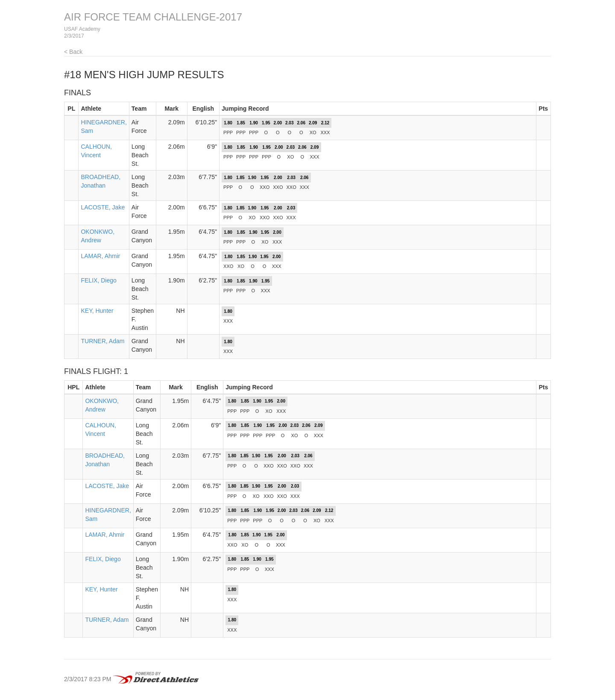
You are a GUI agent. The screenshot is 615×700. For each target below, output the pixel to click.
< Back (73, 52)
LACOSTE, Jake (103, 207)
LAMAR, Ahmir (100, 256)
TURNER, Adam (102, 341)
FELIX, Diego (98, 280)
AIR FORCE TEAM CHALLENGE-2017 (153, 17)
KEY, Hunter (97, 311)
